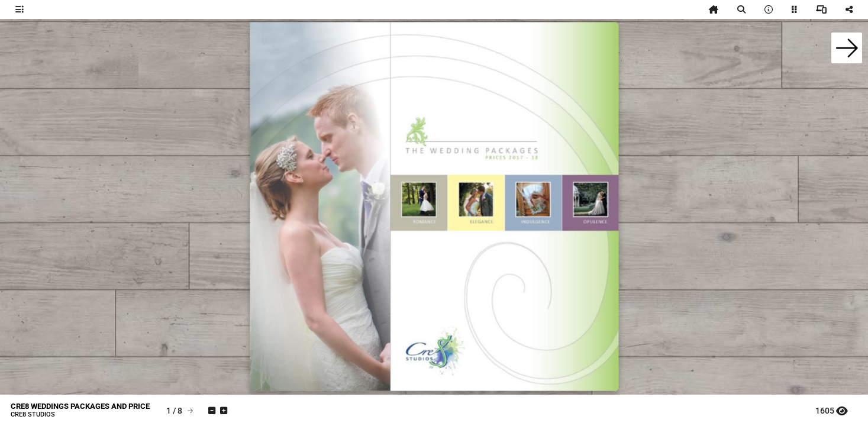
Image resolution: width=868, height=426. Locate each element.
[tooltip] (20, 9)
